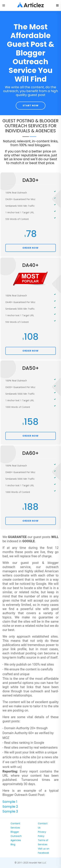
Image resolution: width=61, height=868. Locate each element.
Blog (13, 844)
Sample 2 (10, 807)
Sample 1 (10, 802)
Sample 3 (10, 811)
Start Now (31, 106)
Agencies (16, 840)
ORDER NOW (30, 248)
